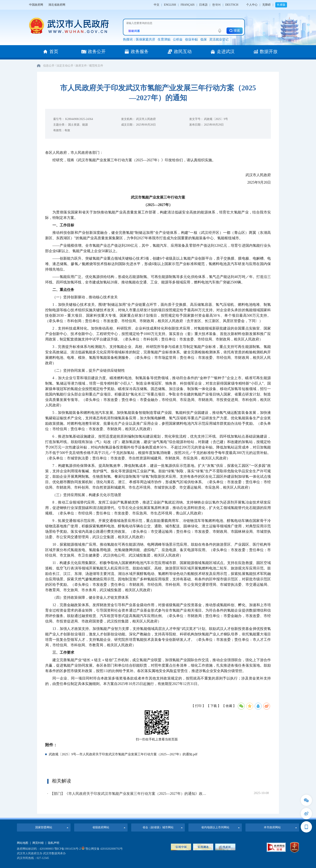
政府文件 (81, 66)
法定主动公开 (65, 66)
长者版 (281, 5)
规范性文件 (96, 66)
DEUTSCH (232, 5)
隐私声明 (54, 843)
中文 (157, 5)
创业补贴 (191, 39)
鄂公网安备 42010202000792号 (102, 849)
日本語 (203, 5)
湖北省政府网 (57, 5)
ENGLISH (170, 5)
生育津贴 (164, 39)
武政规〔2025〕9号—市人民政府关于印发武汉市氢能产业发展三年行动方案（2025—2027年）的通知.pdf (123, 754)
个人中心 (252, 5)
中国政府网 (36, 5)
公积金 (178, 39)
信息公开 (49, 66)
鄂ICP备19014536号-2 (68, 849)
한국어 (216, 5)
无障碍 (266, 5)
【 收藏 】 (229, 706)
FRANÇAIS (188, 5)
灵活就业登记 (219, 39)
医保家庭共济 (146, 39)
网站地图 (23, 843)
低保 (204, 39)
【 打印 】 (198, 706)
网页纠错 (38, 843)
